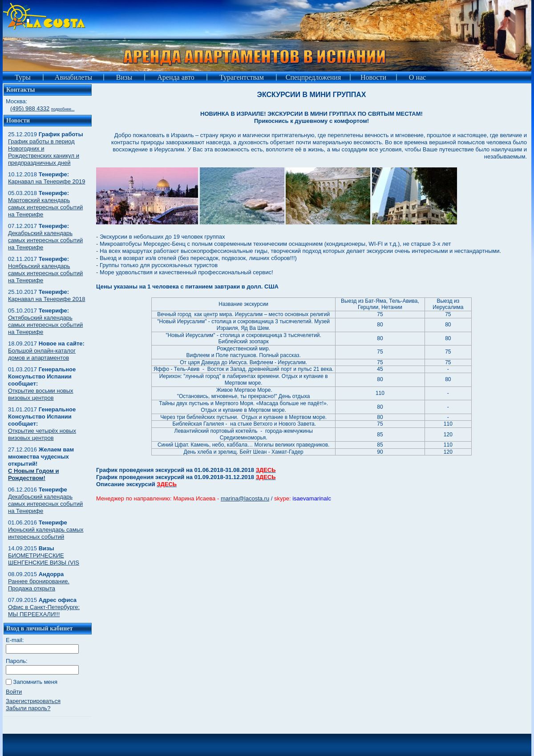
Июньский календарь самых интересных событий (46, 533)
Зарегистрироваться (33, 701)
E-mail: (15, 640)
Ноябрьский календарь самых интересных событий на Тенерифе (45, 273)
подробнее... (63, 109)
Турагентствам (242, 77)
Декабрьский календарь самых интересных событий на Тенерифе (45, 240)
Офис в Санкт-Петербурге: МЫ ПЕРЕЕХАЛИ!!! (44, 611)
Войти (14, 692)
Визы (124, 77)
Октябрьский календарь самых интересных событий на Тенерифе (45, 325)
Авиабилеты (73, 77)
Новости (373, 77)
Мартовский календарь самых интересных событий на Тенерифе (45, 207)
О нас (417, 77)
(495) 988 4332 (30, 108)
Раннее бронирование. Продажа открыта (39, 585)
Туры (23, 77)
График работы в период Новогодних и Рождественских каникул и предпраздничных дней (44, 152)
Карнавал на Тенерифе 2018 (47, 299)
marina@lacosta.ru (245, 498)
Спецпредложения (314, 77)
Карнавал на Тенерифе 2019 (47, 181)
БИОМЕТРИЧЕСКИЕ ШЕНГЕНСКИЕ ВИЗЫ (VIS (44, 559)
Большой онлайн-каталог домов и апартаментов (42, 354)
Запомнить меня (35, 682)
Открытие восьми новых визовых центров (41, 394)
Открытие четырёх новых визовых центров (42, 434)
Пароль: (17, 661)
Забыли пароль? (28, 708)
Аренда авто (176, 77)
